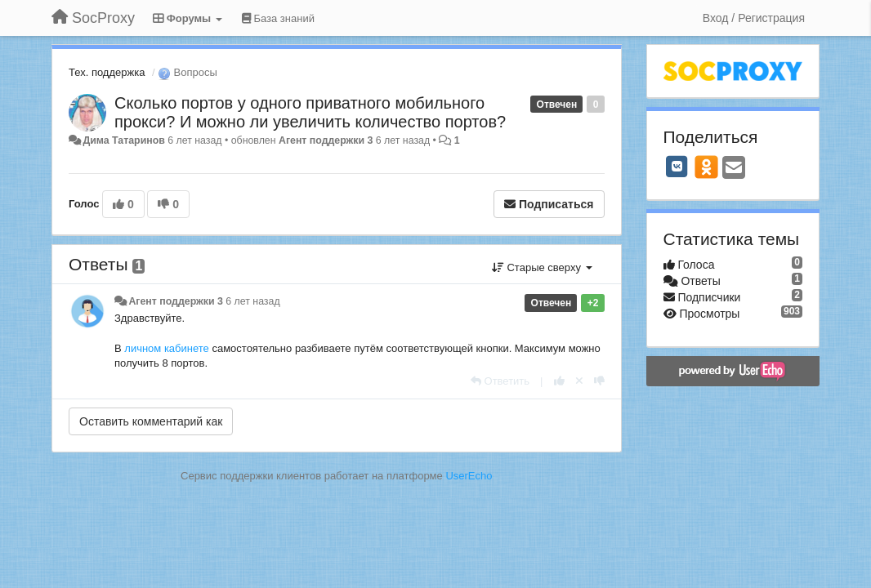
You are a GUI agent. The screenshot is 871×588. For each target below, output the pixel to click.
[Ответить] (500, 381)
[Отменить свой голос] (579, 381)
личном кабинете (167, 348)
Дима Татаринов (123, 140)
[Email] (734, 169)
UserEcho (469, 476)
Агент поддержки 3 (326, 140)
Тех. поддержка (107, 72)
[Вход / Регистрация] (754, 18)
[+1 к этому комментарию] (559, 381)
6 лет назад (252, 301)
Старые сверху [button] (542, 267)
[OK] (706, 167)
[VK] (677, 167)
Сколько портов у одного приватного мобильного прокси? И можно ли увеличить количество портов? (310, 112)
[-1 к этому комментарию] (599, 381)
